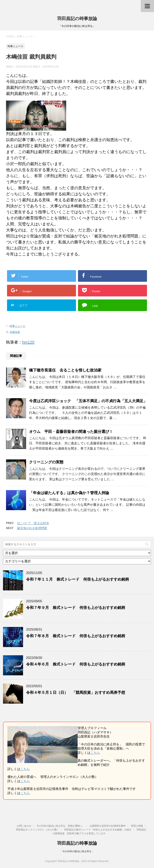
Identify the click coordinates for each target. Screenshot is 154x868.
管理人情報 (137, 826)
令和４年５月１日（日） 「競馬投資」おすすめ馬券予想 (76, 692)
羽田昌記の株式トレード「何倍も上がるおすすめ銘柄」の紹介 (98, 830)
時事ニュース (17, 326)
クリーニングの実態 (46, 462)
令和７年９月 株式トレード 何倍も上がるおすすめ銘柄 (76, 608)
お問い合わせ (24, 826)
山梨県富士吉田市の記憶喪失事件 (108, 826)
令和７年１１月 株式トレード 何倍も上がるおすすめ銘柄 (78, 579)
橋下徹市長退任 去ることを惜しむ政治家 (65, 370)
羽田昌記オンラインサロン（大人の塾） (37, 830)
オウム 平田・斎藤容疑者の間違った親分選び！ (71, 432)
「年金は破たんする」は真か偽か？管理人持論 (69, 493)
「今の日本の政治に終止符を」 (77, 851)
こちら (95, 753)
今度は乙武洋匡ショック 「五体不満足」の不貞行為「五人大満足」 (88, 401)
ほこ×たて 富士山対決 (33, 523)
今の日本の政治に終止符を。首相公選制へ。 (61, 826)
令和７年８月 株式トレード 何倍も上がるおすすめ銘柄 (76, 636)
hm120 (28, 342)
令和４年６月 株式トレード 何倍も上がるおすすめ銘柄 (76, 664)
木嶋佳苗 (15, 332)
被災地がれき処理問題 (32, 528)
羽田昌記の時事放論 (77, 19)
